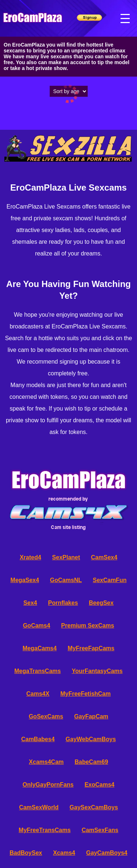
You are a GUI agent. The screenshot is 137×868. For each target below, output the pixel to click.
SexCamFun (110, 580)
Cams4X (38, 694)
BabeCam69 (91, 762)
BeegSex (101, 603)
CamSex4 (104, 557)
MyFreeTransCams (45, 830)
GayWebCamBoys (91, 739)
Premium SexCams (87, 626)
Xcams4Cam (46, 762)
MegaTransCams (37, 671)
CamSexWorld (39, 807)
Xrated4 (31, 557)
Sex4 (30, 603)
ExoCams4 (99, 785)
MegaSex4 (25, 580)
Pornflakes (63, 603)
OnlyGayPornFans (48, 785)
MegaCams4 (40, 648)
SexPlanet (66, 557)
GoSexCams (46, 716)
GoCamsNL (66, 580)
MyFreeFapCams (91, 648)
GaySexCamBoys (94, 807)
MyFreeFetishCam (85, 694)
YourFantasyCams (97, 671)
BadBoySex (26, 853)
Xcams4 (64, 853)
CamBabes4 (38, 739)
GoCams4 (37, 626)
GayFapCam (91, 716)
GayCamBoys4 (107, 853)
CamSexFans (100, 830)
